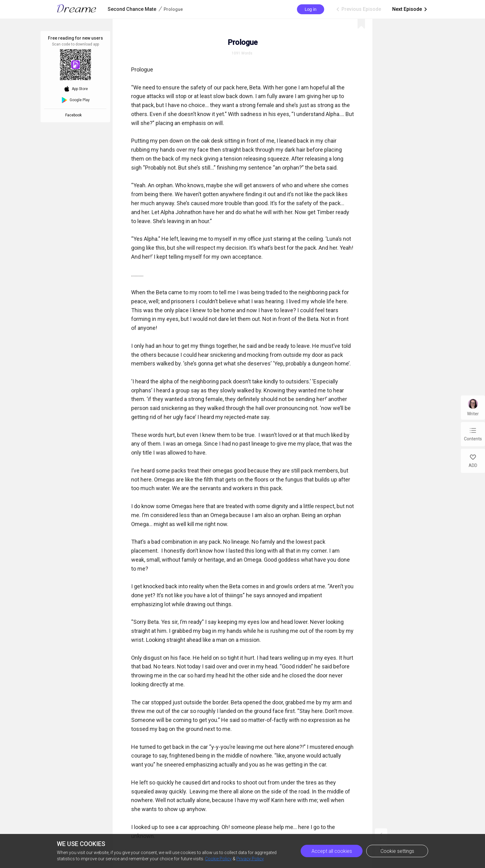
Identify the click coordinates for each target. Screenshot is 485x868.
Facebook (74, 115)
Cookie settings (397, 851)
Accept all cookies (332, 851)
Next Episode (410, 9)
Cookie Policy (218, 859)
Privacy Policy (250, 859)
